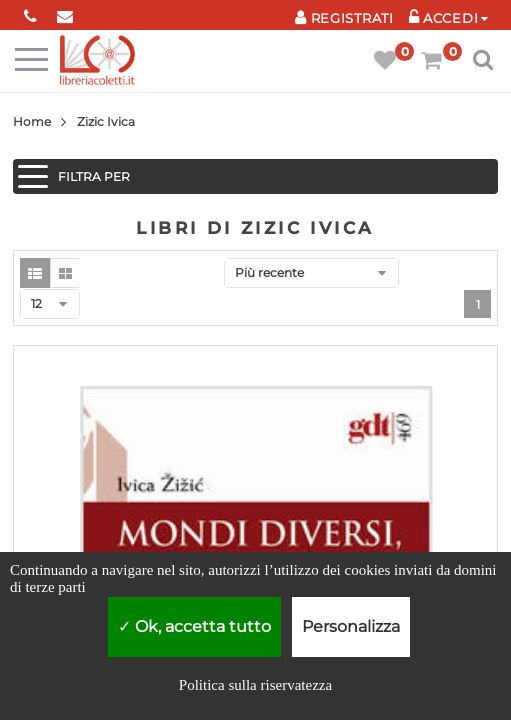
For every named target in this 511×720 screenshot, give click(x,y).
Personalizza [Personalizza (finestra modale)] (351, 626)
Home (32, 121)
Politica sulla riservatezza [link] (255, 685)
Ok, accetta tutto (194, 626)
